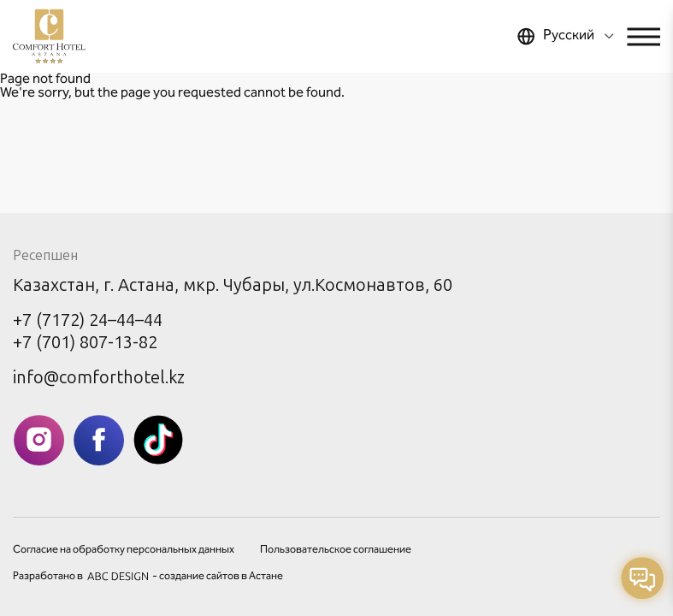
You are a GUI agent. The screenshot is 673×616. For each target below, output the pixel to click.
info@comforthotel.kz (99, 377)
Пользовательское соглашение (336, 551)
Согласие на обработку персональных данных (124, 551)
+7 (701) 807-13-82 (85, 342)
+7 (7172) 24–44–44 (88, 320)
